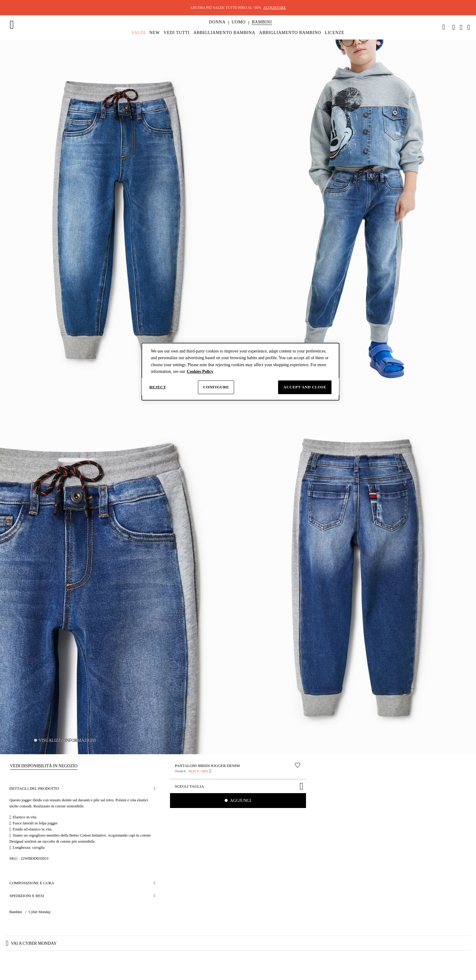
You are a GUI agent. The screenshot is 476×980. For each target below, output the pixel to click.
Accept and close (305, 387)
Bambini (16, 912)
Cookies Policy (200, 371)
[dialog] (240, 372)
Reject (158, 387)
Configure (216, 387)
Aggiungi (240, 801)
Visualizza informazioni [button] (67, 740)
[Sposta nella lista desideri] (297, 765)
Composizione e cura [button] (32, 883)
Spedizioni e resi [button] (27, 896)
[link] (444, 27)
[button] (217, 22)
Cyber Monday (40, 912)
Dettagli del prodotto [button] (34, 788)
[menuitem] (217, 27)
